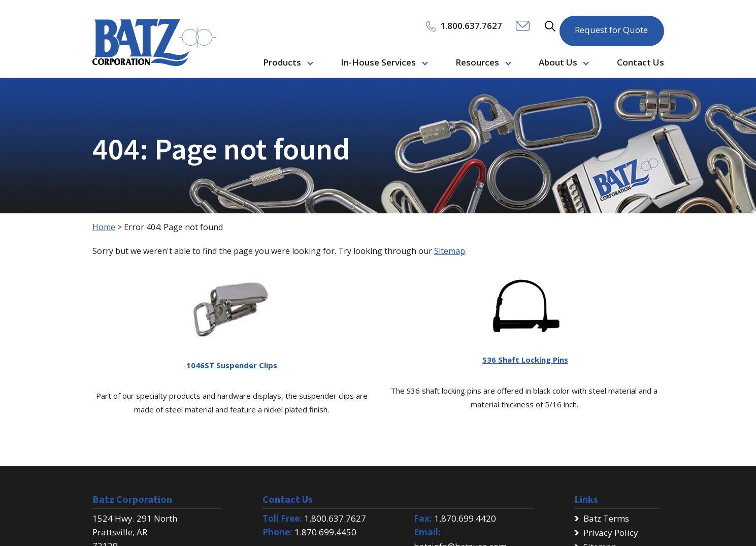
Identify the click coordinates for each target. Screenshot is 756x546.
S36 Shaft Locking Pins (525, 360)
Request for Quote (611, 25)
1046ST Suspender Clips (232, 365)
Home (104, 227)
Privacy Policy (611, 533)
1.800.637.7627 (335, 518)
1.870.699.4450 (325, 532)
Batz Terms (606, 518)
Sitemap (450, 251)
